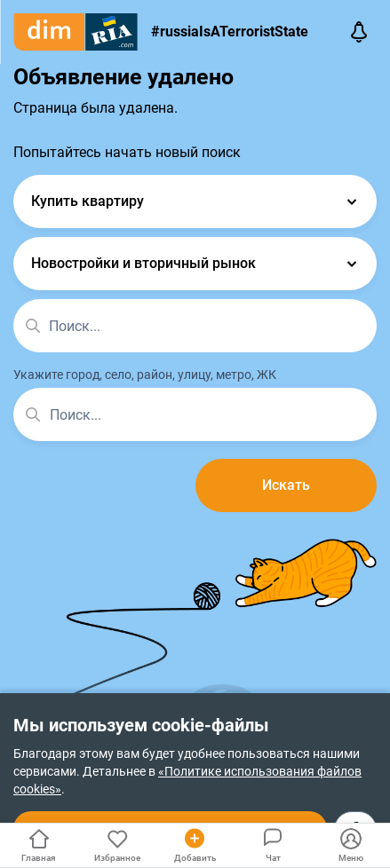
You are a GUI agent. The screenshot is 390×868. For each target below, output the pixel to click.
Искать (286, 485)
